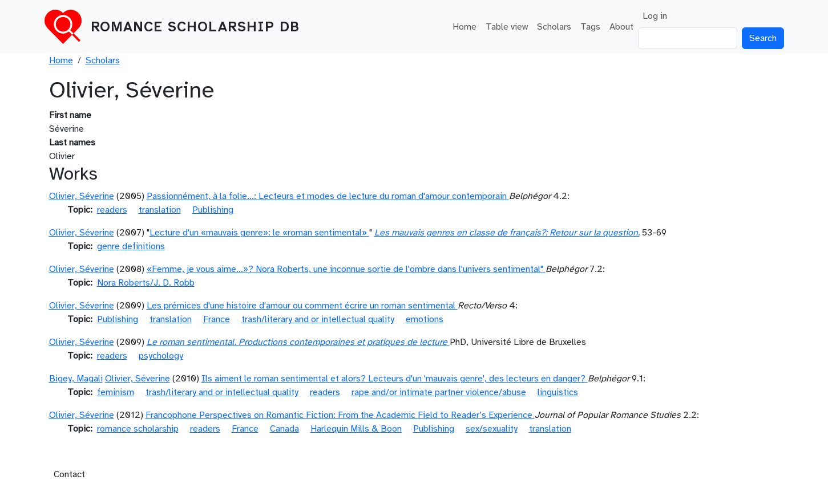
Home (465, 27)
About (621, 27)
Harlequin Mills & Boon (356, 429)
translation (160, 210)
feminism (116, 392)
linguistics (558, 392)
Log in (655, 16)
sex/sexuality (492, 429)
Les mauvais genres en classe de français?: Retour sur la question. (507, 233)
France (217, 319)
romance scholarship (138, 429)
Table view (507, 27)
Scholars (554, 27)
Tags (590, 27)
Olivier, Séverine (82, 196)
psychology (161, 356)
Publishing (213, 210)
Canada (284, 429)
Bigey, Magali (76, 379)
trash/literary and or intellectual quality (318, 319)
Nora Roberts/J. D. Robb (146, 283)
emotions (425, 319)
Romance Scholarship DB (195, 27)
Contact (69, 474)
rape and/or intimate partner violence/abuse (439, 392)
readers (112, 210)
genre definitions (131, 246)
